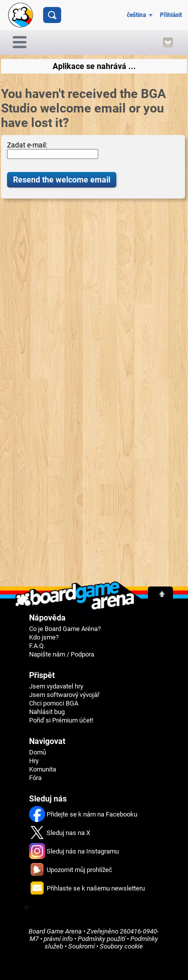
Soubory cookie (121, 946)
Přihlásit (171, 15)
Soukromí (81, 946)
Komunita (43, 769)
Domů (38, 752)
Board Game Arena (55, 931)
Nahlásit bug (47, 712)
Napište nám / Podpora (62, 654)
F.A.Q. (37, 646)
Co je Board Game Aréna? (65, 629)
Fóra (35, 778)
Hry (34, 761)
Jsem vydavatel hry (56, 686)
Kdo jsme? (44, 637)
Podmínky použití (102, 939)
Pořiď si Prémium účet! (61, 720)
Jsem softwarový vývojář (64, 695)
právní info (58, 939)
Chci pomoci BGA (54, 703)
